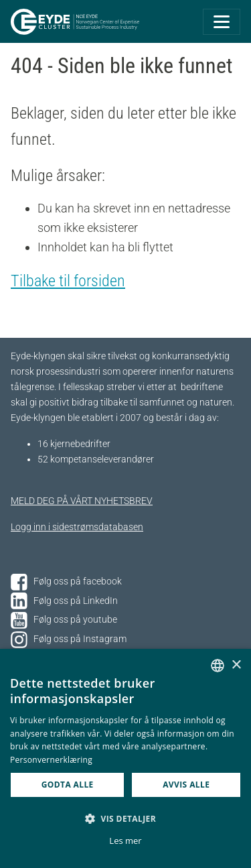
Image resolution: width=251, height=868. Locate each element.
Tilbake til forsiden (68, 281)
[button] (125, 818)
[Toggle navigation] (222, 22)
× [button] (236, 665)
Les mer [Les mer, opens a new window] (125, 841)
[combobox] (218, 666)
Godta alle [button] (68, 785)
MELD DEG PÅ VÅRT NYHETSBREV (82, 501)
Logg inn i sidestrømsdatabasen (77, 527)
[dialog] (125, 758)
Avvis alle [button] (186, 785)
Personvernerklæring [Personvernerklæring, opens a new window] (51, 760)
